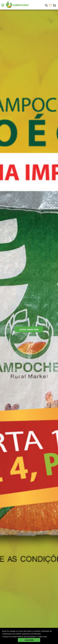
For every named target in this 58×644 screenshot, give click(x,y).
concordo (29, 640)
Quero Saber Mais (29, 330)
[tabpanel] (29, 327)
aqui (45, 637)
